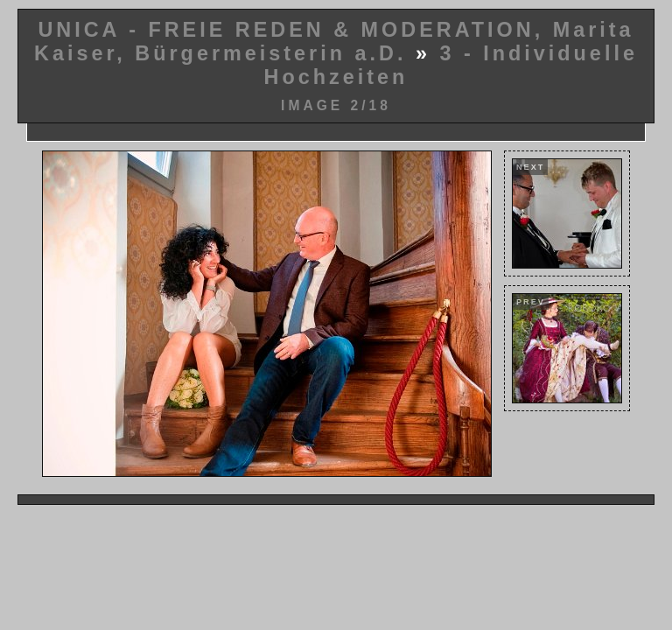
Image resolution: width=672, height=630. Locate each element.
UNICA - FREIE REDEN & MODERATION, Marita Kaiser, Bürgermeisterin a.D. (334, 42)
